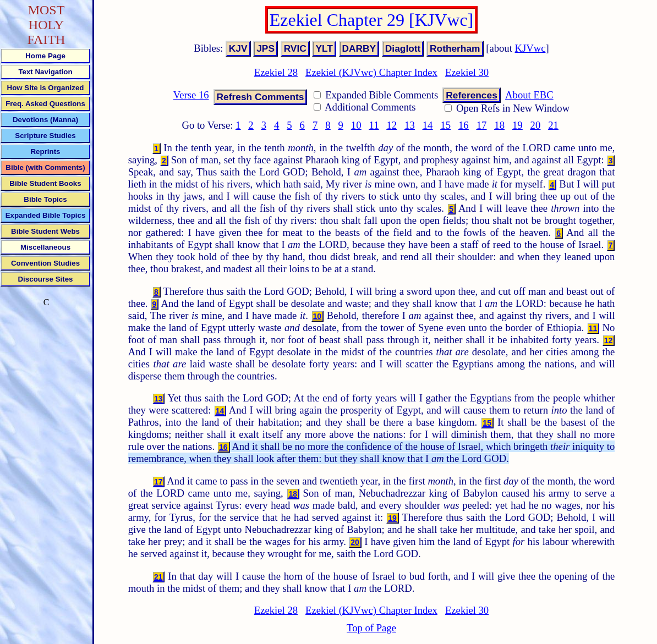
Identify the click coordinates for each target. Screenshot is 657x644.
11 (374, 125)
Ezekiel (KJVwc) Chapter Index (371, 72)
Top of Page (371, 628)
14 (428, 125)
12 (392, 125)
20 (536, 125)
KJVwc (530, 48)
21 (553, 125)
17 (482, 125)
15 (445, 125)
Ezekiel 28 (276, 72)
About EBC (529, 95)
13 (410, 125)
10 (356, 125)
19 (518, 125)
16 (464, 125)
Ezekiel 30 (467, 72)
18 (499, 125)
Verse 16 (191, 95)
